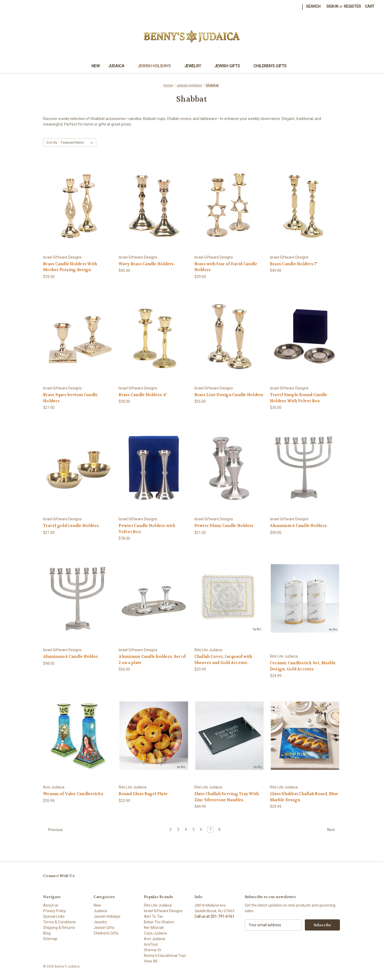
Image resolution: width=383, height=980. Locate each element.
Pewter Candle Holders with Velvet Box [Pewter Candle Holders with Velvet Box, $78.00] (147, 529)
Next (333, 830)
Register (352, 6)
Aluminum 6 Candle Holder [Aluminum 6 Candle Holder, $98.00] (70, 657)
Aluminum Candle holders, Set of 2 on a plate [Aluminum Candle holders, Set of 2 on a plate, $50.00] (152, 660)
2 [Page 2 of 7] (170, 829)
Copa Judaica (155, 933)
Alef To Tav (153, 916)
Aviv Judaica (155, 939)
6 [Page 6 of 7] (201, 829)
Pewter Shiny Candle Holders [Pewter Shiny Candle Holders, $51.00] (224, 526)
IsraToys (151, 944)
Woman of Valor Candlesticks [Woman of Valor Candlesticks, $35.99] (73, 794)
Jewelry (195, 66)
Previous (53, 830)
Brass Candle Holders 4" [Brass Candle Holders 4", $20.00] (143, 395)
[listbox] (78, 143)
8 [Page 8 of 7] (219, 829)
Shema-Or (153, 950)
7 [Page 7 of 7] (210, 829)
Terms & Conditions (59, 922)
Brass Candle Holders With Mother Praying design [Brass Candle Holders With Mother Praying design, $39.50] (70, 267)
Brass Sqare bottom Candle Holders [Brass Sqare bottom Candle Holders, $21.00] (70, 398)
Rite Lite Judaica (158, 905)
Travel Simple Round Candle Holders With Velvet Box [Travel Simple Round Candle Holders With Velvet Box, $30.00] (299, 398)
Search (313, 6)
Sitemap (50, 939)
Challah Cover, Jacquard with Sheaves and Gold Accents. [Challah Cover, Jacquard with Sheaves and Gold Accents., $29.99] (223, 660)
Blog (47, 933)
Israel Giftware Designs (163, 911)
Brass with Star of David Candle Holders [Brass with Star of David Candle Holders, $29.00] (226, 267)
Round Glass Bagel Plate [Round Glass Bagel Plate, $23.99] (143, 794)
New (96, 66)
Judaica (119, 66)
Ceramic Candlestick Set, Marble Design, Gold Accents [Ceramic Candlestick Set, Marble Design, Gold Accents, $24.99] (303, 666)
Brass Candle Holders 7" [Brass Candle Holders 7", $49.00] (294, 264)
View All (151, 961)
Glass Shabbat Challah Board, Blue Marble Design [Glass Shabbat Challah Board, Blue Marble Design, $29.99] (304, 797)
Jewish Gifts (230, 66)
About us (51, 905)
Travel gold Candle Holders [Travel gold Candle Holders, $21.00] (71, 526)
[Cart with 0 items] (370, 7)
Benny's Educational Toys (165, 956)
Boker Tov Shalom (159, 922)
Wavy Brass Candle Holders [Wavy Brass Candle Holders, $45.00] (146, 264)
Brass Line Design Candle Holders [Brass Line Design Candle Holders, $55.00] (229, 395)
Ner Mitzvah (154, 928)
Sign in (332, 6)
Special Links (54, 916)
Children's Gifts (272, 66)
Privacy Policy (55, 911)
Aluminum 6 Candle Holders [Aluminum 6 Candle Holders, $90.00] (298, 526)
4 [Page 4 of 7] (186, 829)
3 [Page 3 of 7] (178, 829)
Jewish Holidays (157, 66)
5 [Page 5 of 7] (194, 829)
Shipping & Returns (59, 928)
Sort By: (52, 142)
